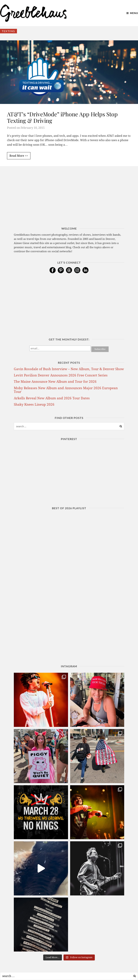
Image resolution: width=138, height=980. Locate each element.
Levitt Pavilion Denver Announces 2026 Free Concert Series (61, 375)
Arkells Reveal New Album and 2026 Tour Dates (52, 398)
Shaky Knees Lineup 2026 (34, 404)
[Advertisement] (69, 202)
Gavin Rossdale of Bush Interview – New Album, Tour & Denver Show (69, 369)
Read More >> (19, 156)
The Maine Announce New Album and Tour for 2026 (55, 382)
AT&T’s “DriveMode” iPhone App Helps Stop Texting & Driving (62, 117)
